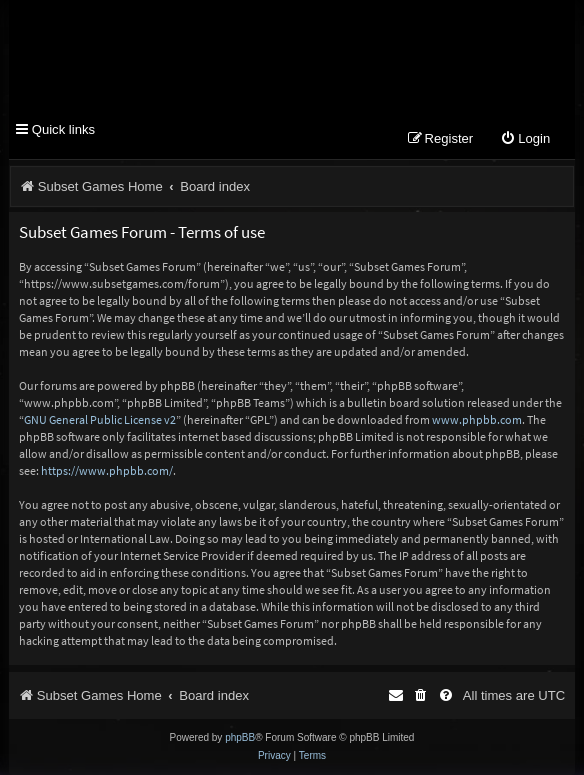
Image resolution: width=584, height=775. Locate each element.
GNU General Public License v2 (100, 419)
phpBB (240, 737)
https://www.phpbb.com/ (107, 470)
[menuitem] (525, 139)
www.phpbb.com (477, 419)
